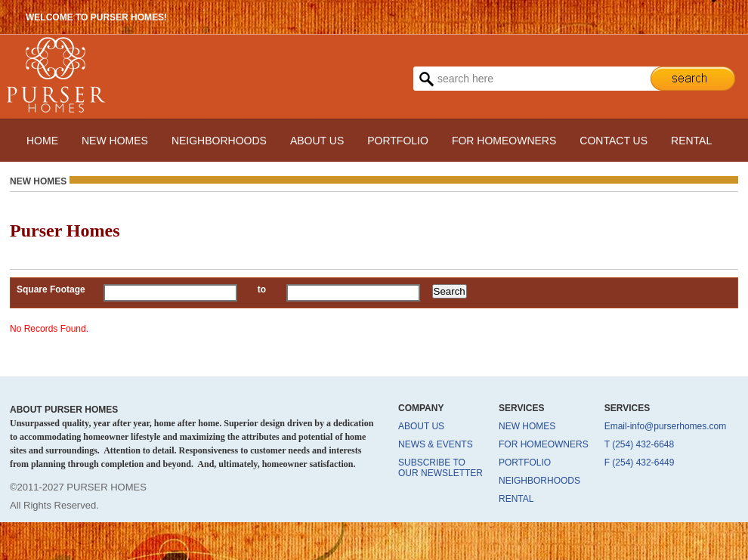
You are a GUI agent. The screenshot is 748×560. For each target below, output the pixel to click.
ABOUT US (317, 141)
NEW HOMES (115, 141)
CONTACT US (614, 141)
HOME (42, 141)
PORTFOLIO (398, 141)
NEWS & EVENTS (436, 444)
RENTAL (691, 141)
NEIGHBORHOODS (219, 141)
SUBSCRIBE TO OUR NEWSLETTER (440, 468)
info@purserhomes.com (678, 426)
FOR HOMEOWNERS (504, 141)
